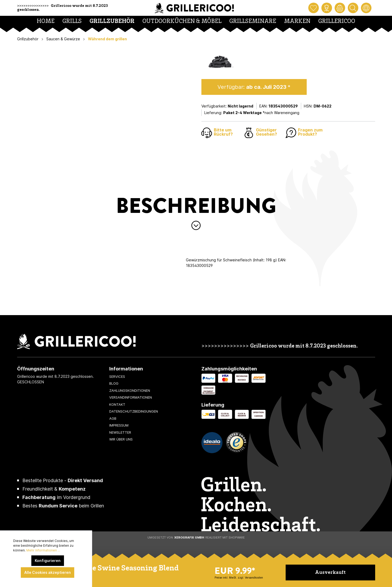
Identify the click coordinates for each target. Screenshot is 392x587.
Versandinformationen (131, 397)
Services (117, 376)
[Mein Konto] (327, 8)
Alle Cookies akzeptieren (48, 572)
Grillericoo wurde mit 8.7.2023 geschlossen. (304, 346)
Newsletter (120, 432)
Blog (114, 383)
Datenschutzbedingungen (134, 411)
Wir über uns (121, 439)
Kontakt (117, 404)
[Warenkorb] (340, 8)
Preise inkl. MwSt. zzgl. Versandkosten (239, 578)
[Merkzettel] (314, 8)
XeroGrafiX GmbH (189, 537)
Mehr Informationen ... (43, 550)
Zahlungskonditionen (130, 390)
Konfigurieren (48, 561)
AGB (113, 418)
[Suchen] (353, 8)
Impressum (119, 425)
